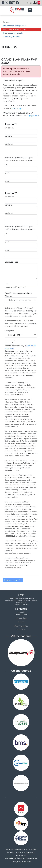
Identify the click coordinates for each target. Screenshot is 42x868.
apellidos (9, 144)
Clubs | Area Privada (21, 604)
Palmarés (21, 612)
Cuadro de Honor (21, 614)
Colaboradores (21, 671)
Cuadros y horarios (11, 37)
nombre (8, 136)
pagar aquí (34, 116)
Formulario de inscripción (15, 29)
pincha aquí (17, 108)
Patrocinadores (21, 636)
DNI (6, 165)
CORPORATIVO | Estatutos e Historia (21, 598)
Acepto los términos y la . (20, 345)
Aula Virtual (21, 630)
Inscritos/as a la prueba (13, 33)
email (7, 181)
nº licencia (9, 128)
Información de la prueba (14, 26)
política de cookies (28, 858)
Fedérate (21, 622)
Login (30, 3)
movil (7, 173)
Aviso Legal (11, 858)
